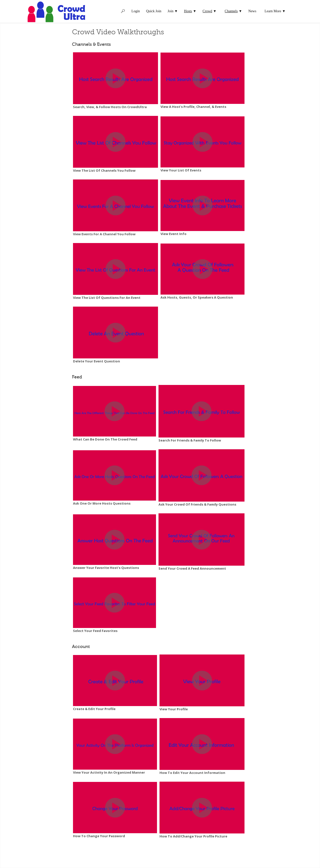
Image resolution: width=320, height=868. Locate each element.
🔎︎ (123, 11)
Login (136, 11)
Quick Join (154, 11)
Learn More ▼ (275, 11)
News (252, 11)
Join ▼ (173, 11)
